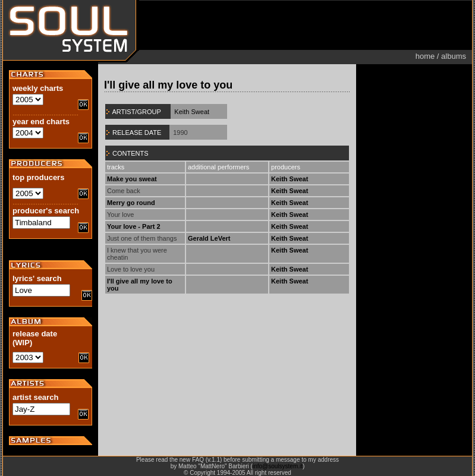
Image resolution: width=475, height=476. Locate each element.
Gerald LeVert (209, 238)
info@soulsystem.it (278, 466)
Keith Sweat (192, 112)
